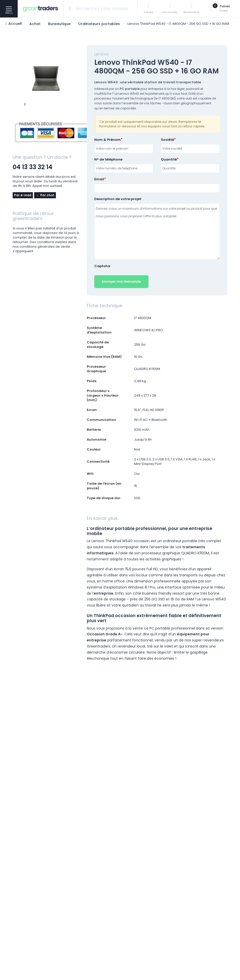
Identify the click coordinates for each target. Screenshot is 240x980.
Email (99, 179)
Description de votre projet (118, 199)
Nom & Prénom (107, 140)
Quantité (169, 160)
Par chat (45, 195)
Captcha (102, 266)
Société (167, 140)
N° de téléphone (108, 160)
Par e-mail (23, 195)
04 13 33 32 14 (32, 167)
